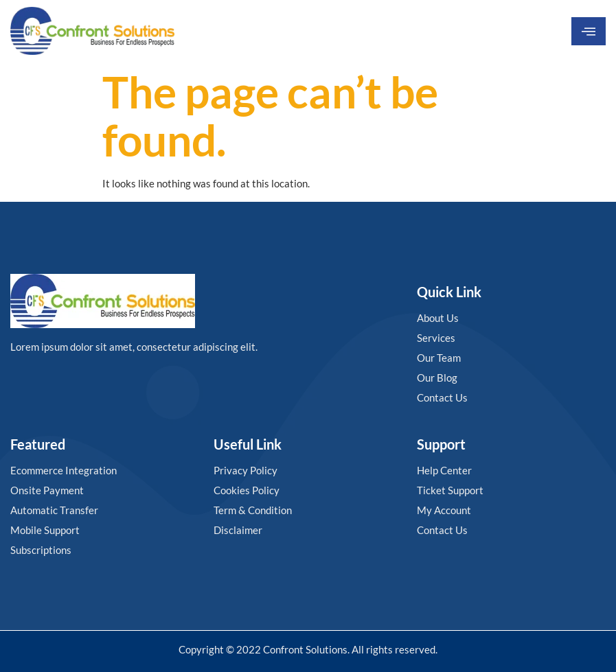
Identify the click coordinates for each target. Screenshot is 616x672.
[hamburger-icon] (589, 31)
